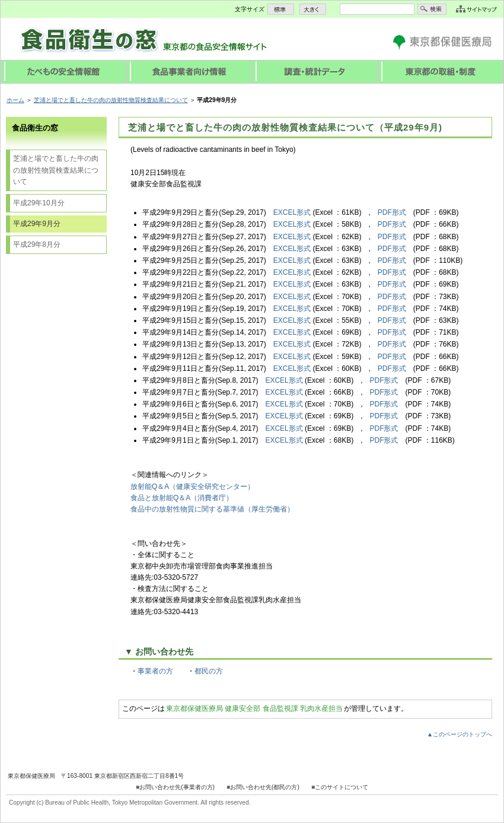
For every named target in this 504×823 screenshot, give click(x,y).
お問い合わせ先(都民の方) (265, 787)
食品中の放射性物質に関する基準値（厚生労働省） (212, 509)
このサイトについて (342, 787)
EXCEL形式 (292, 212)
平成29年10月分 (39, 203)
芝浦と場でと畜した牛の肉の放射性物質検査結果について (111, 100)
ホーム (15, 100)
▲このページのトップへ (460, 734)
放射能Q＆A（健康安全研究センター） (192, 487)
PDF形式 (392, 212)
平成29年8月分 (37, 244)
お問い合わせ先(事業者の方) (177, 787)
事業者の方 (155, 671)
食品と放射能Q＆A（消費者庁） (182, 498)
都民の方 (209, 671)
